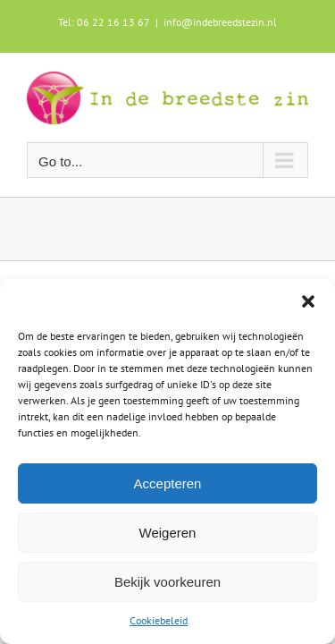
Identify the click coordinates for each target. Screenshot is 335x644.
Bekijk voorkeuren (167, 582)
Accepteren (168, 483)
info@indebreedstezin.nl (220, 22)
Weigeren (168, 533)
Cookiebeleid (159, 620)
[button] (308, 301)
